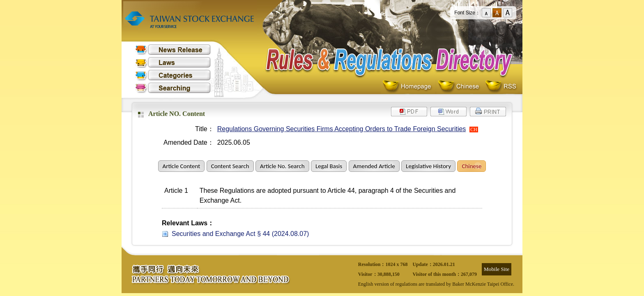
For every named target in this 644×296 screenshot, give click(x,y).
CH (474, 129)
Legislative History (428, 166)
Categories (173, 75)
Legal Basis (329, 166)
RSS (501, 87)
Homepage (409, 87)
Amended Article (374, 166)
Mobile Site (497, 269)
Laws (173, 62)
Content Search (230, 166)
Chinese (460, 87)
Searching (173, 88)
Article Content (182, 166)
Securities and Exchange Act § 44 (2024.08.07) (240, 234)
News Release (173, 50)
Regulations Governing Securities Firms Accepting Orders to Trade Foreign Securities (342, 129)
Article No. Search (282, 166)
